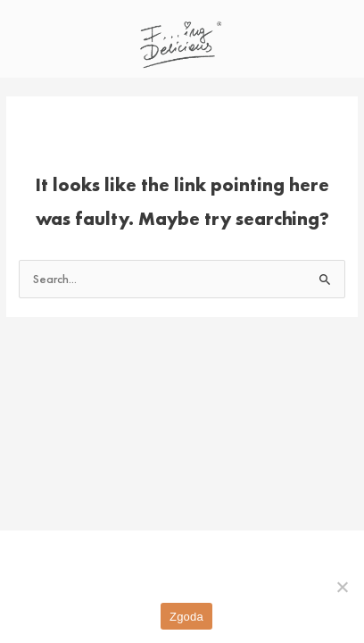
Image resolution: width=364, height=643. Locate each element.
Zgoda (186, 617)
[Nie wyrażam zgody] (342, 587)
